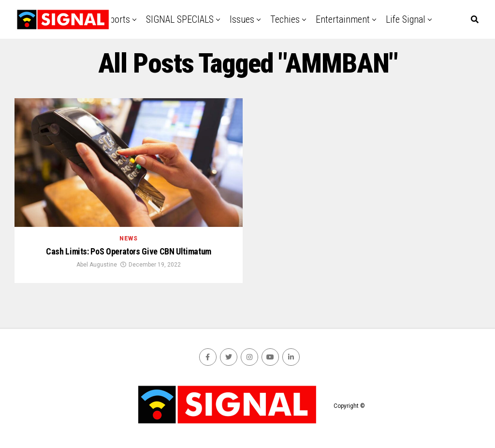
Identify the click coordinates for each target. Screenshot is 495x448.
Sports (117, 19)
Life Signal (406, 19)
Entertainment (343, 19)
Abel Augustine (97, 265)
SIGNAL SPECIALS (180, 19)
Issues (242, 19)
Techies (285, 19)
